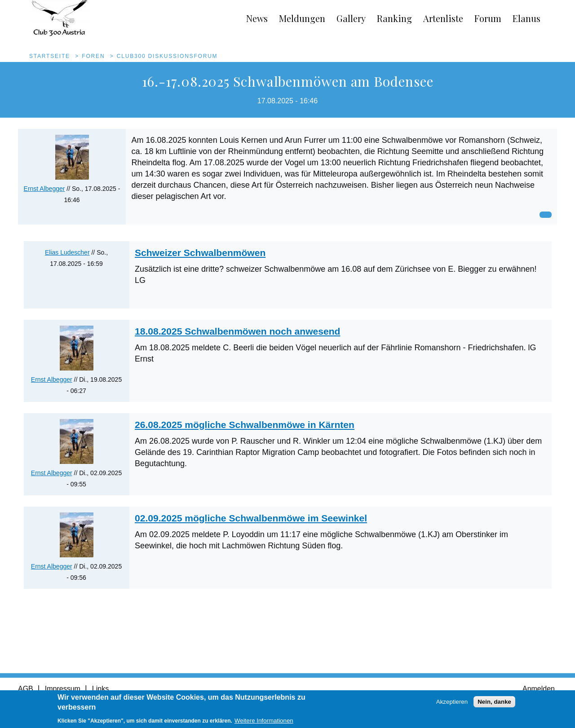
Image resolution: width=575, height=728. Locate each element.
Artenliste (443, 18)
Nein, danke (494, 704)
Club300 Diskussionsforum (167, 56)
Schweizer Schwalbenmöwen (200, 253)
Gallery (351, 18)
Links (100, 689)
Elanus (526, 18)
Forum (488, 18)
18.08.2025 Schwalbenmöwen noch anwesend (237, 331)
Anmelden (539, 689)
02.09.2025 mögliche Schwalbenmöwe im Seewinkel (251, 518)
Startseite (50, 56)
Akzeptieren (452, 704)
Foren (93, 56)
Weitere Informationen (264, 723)
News (257, 18)
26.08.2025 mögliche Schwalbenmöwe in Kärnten (245, 425)
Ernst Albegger (44, 189)
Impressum (63, 689)
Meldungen (302, 18)
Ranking (394, 18)
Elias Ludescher (67, 252)
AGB (26, 689)
